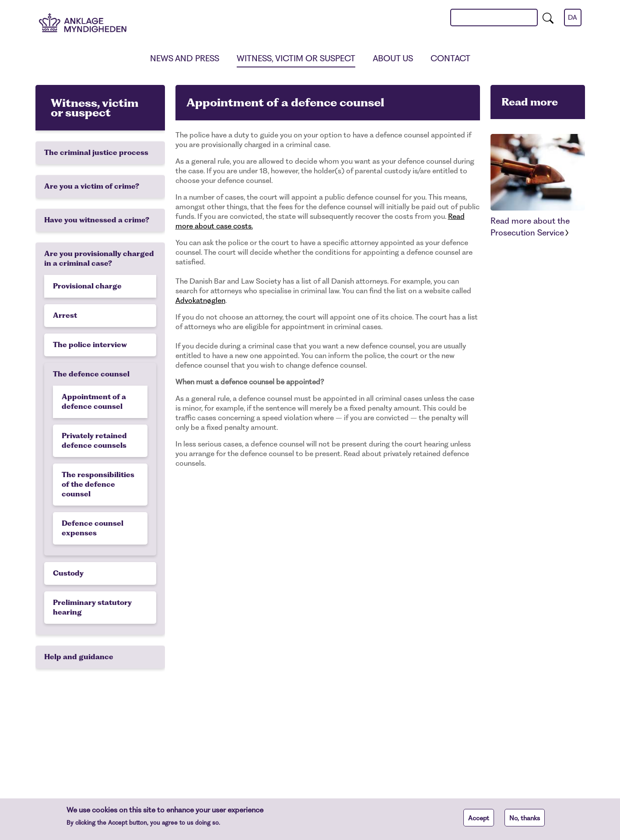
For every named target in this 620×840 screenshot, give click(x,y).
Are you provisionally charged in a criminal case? (99, 258)
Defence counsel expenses (93, 528)
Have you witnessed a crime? (97, 220)
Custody (68, 573)
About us (393, 58)
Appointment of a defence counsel (94, 402)
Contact (450, 58)
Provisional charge (87, 286)
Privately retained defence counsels (94, 441)
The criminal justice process (96, 153)
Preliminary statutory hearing (92, 607)
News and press (185, 58)
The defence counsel (91, 374)
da (573, 18)
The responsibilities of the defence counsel (98, 484)
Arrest (65, 315)
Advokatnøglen (200, 300)
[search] (548, 18)
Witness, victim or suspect (296, 58)
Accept (479, 822)
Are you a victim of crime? (92, 186)
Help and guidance (79, 657)
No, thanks (525, 822)
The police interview (90, 345)
